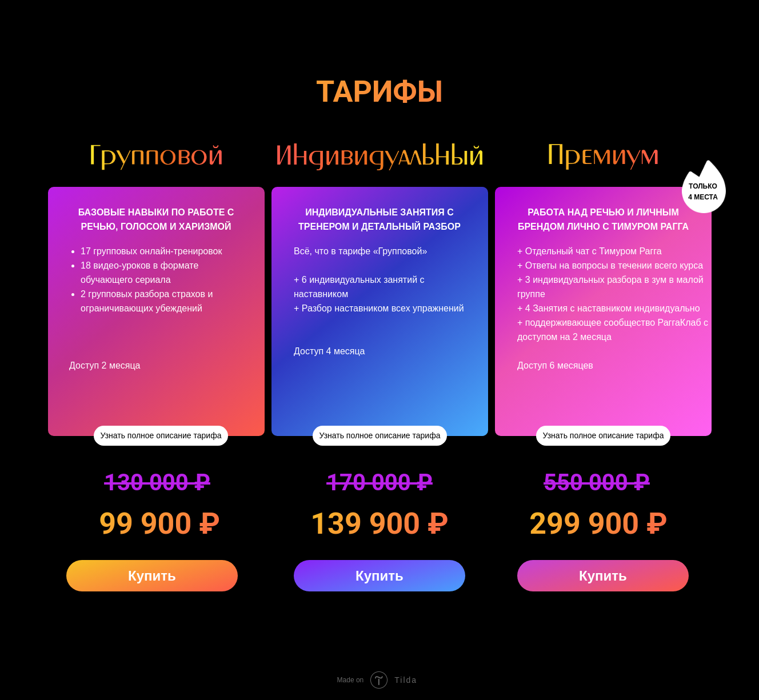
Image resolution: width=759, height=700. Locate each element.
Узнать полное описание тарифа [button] (161, 435)
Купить (152, 576)
